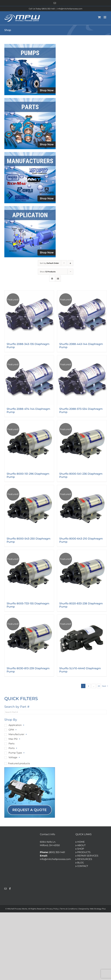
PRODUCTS (83, 852)
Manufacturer (16, 734)
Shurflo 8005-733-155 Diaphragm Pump (28, 605)
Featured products (19, 763)
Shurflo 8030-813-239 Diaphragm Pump (28, 670)
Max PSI (13, 739)
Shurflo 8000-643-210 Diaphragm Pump (81, 540)
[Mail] (5, 889)
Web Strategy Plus (98, 909)
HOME (80, 842)
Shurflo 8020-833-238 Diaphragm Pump (81, 605)
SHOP (80, 849)
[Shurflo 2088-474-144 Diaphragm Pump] (29, 380)
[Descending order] (70, 263)
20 (99, 686)
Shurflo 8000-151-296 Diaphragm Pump (28, 475)
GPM (11, 730)
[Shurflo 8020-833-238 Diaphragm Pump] (82, 575)
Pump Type (15, 753)
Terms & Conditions (69, 909)
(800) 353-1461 (57, 852)
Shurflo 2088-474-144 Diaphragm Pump (28, 411)
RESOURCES (84, 859)
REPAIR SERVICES (87, 856)
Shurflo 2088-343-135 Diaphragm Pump (28, 346)
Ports (12, 748)
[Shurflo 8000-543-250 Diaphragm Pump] (29, 510)
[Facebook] (10, 889)
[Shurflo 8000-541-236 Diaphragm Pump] (82, 445)
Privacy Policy (53, 909)
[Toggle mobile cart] (99, 17)
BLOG (80, 863)
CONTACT (82, 866)
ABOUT (81, 845)
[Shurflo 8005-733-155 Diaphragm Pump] (29, 575)
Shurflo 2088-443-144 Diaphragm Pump (81, 346)
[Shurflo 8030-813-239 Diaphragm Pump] (29, 639)
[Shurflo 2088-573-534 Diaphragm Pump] (82, 380)
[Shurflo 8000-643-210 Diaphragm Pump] (82, 510)
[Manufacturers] (30, 153)
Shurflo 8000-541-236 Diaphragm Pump (81, 475)
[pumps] (30, 45)
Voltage (13, 757)
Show (48, 272)
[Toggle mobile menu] (105, 17)
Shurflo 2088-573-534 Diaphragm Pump (81, 411)
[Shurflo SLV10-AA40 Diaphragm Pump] (82, 639)
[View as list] (58, 279)
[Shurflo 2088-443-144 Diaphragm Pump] (82, 315)
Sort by (49, 263)
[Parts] (30, 99)
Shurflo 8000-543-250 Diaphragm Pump (29, 540)
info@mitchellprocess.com (70, 9)
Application (15, 725)
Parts (11, 744)
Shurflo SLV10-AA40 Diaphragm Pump (80, 670)
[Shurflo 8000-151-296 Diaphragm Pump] (29, 445)
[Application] (30, 207)
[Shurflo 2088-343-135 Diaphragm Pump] (29, 315)
